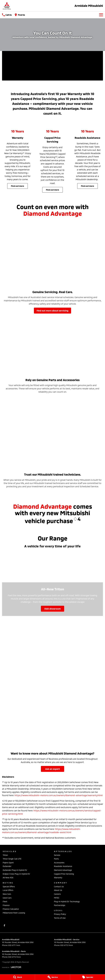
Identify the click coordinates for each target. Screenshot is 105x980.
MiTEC (57, 898)
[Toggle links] (12, 967)
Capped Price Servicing (64, 874)
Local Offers (8, 890)
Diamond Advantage (63, 870)
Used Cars (7, 898)
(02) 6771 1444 (14, 945)
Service (57, 855)
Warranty (58, 878)
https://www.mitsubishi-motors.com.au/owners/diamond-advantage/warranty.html (59, 795)
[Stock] (17, 977)
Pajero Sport (8, 863)
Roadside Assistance (63, 866)
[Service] (52, 977)
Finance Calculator (11, 909)
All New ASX (8, 878)
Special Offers (9, 887)
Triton (5, 855)
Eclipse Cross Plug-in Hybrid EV (16, 874)
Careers (57, 894)
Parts (56, 859)
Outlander (7, 866)
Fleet (5, 901)
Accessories (59, 863)
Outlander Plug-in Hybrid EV (15, 870)
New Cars (7, 894)
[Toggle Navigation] (101, 15)
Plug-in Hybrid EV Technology (67, 901)
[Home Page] (7, 6)
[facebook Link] (4, 925)
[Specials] (88, 977)
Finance (6, 905)
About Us (58, 890)
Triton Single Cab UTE (12, 859)
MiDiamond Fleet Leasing (14, 913)
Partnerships (60, 905)
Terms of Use (60, 918)
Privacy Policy (60, 914)
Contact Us (59, 887)
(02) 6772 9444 (67, 945)
